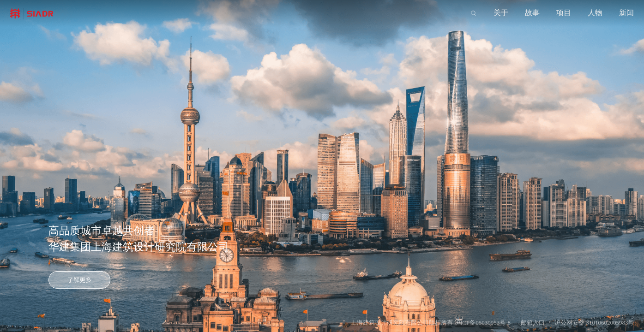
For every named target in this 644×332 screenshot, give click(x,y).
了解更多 (79, 280)
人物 (595, 13)
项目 (564, 13)
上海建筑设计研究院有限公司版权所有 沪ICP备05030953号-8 (431, 323)
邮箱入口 (533, 323)
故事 (532, 13)
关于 (501, 13)
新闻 (626, 13)
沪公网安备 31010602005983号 (594, 323)
